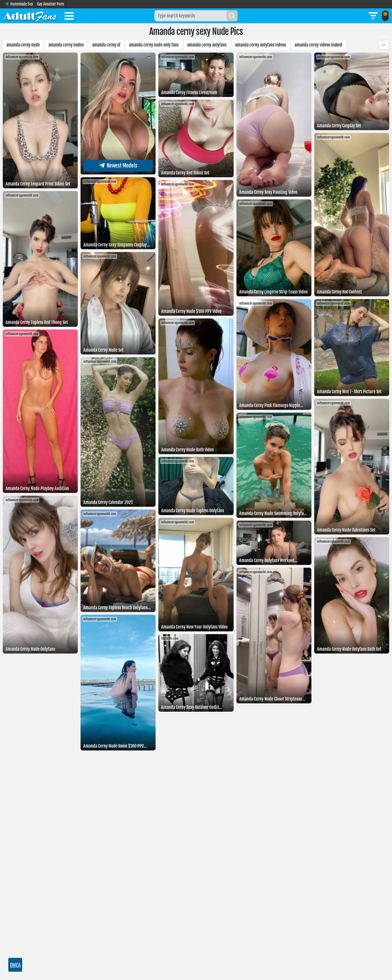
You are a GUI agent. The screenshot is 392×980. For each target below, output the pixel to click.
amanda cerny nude (23, 45)
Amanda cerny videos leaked (318, 45)
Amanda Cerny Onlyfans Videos (261, 45)
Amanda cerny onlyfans (207, 45)
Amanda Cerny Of (106, 45)
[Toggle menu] (69, 17)
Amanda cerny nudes (66, 45)
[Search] (232, 16)
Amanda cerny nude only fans (154, 45)
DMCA (15, 965)
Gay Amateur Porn (51, 4)
